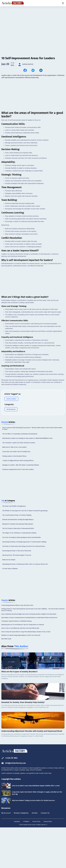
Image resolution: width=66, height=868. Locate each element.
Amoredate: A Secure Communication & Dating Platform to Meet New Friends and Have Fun (29, 658)
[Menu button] (63, 3)
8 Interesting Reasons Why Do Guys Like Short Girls (17, 646)
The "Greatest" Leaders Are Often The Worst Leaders (19, 483)
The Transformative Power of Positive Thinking (17, 555)
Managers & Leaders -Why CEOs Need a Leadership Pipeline (21, 505)
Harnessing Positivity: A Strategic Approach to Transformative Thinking (24, 582)
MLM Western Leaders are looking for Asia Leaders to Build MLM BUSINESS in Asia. (28, 478)
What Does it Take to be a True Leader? (15, 487)
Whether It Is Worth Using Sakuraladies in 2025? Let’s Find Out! (21, 675)
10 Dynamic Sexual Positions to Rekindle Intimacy (17, 661)
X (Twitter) (26, 862)
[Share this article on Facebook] (25, 70)
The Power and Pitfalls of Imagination (14, 546)
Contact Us (47, 853)
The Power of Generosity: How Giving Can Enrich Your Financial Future (24, 587)
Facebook (17, 862)
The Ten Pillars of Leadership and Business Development (20, 474)
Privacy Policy (48, 862)
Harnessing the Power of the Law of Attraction (17, 591)
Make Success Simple (9, 600)
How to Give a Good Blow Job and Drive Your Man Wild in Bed (20, 668)
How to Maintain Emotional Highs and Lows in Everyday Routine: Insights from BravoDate (29, 654)
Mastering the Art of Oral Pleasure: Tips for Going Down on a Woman (23, 665)
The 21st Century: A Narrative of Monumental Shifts (18, 569)
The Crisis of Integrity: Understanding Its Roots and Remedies (22, 578)
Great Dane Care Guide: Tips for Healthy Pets (16, 492)
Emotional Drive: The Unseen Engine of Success (17, 595)
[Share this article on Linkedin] (41, 70)
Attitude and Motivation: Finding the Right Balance (18, 560)
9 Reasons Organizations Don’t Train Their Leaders (18, 510)
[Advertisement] (33, 21)
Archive (36, 853)
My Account (6, 853)
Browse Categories (22, 853)
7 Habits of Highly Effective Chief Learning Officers (18, 501)
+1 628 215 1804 (10, 798)
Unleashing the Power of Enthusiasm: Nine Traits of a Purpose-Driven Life (25, 604)
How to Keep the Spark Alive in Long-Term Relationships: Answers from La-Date (26, 672)
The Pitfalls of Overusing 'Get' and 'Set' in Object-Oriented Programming (25, 551)
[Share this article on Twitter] (33, 70)
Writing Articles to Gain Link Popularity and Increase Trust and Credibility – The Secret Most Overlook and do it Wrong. (33, 650)
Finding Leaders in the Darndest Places (14, 496)
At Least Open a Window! (10, 609)
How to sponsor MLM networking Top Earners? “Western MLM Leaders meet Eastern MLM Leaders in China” (32, 469)
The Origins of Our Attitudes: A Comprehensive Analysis (19, 573)
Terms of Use (36, 862)
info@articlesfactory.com (14, 803)
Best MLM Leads (6, 679)
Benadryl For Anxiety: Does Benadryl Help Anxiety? (18, 564)
